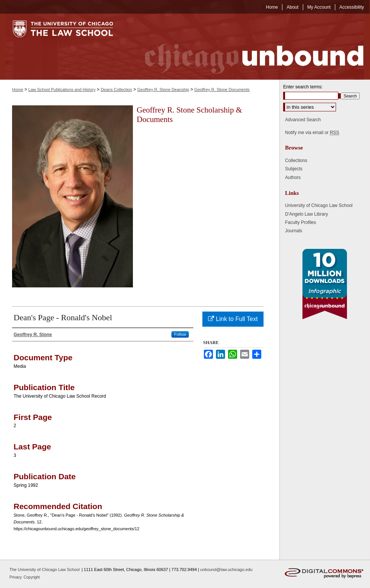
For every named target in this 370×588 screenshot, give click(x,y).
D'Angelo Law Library (307, 214)
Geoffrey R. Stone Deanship (163, 90)
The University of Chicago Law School (45, 569)
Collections (296, 161)
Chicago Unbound (247, 47)
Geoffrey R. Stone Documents (222, 90)
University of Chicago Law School (319, 205)
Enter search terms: (303, 87)
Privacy (16, 577)
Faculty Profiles (301, 222)
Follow (180, 334)
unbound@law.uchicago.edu (226, 569)
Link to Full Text (233, 319)
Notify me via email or (312, 133)
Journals (294, 231)
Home (18, 90)
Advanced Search (303, 120)
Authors (293, 177)
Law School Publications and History (62, 90)
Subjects (294, 169)
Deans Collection (116, 90)
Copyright (32, 577)
